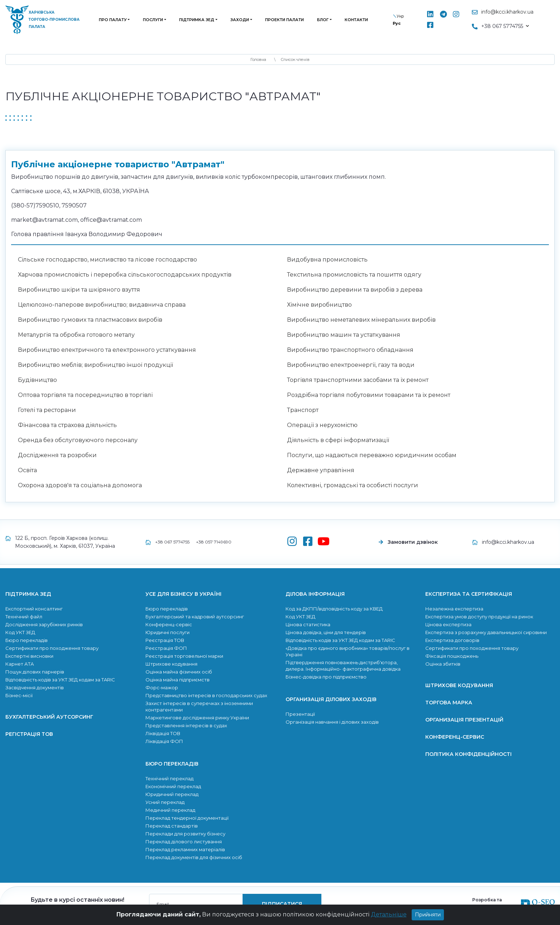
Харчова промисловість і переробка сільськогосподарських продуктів (125, 275)
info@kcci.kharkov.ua (507, 12)
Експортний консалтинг (34, 609)
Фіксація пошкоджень (452, 656)
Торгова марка (449, 703)
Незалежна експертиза (454, 609)
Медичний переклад (170, 810)
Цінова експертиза (448, 624)
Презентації (300, 714)
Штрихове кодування (171, 664)
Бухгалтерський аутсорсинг (49, 717)
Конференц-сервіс (169, 624)
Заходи (240, 20)
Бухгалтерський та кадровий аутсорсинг (195, 617)
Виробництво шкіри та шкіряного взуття (79, 290)
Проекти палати (284, 20)
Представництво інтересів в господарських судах (206, 695)
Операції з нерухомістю (322, 425)
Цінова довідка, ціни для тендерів (326, 632)
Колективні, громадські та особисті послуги (353, 485)
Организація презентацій (464, 720)
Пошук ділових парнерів (35, 672)
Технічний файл (24, 617)
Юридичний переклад (172, 794)
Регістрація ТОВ (29, 734)
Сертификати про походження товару (52, 648)
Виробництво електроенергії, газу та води (351, 365)
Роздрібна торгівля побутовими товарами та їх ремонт (369, 395)
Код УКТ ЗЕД (20, 632)
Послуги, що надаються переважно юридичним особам (372, 455)
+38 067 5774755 (172, 542)
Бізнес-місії (19, 695)
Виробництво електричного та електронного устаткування (107, 350)
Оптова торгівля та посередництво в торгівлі (85, 395)
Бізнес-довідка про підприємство (326, 677)
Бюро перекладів (27, 640)
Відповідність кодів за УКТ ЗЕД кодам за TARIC (60, 680)
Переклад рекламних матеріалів (185, 849)
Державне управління (321, 470)
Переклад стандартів (172, 826)
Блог (323, 20)
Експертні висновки (29, 656)
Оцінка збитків (443, 664)
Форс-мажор (162, 687)
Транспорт (303, 410)
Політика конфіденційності (468, 754)
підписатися (282, 904)
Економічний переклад (173, 786)
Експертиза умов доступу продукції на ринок (479, 617)
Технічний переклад (169, 778)
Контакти (356, 20)
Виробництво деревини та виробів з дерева (355, 290)
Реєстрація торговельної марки (184, 656)
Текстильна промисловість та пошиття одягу (354, 275)
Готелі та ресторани (47, 410)
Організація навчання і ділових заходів (332, 722)
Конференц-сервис (455, 737)
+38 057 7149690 (214, 542)
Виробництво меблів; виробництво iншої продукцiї (95, 365)
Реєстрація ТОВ (165, 640)
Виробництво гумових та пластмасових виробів (90, 320)
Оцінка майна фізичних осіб (179, 672)
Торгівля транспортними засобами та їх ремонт (358, 380)
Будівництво (37, 380)
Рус (397, 23)
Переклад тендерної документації (187, 818)
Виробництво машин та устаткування (344, 335)
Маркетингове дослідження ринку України (197, 718)
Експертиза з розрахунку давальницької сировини (486, 632)
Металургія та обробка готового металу (76, 335)
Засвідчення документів (35, 687)
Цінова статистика (308, 624)
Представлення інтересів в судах (186, 725)
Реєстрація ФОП (166, 648)
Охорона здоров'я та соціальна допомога (80, 485)
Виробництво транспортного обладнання (350, 350)
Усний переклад (165, 802)
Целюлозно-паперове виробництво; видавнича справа (102, 305)
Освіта (27, 470)
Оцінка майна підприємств (178, 680)
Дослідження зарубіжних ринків (44, 624)
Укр (400, 16)
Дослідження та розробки (57, 455)
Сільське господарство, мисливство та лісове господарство (107, 260)
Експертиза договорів (452, 640)
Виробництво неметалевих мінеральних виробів (361, 320)
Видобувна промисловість (327, 260)
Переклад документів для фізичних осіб (194, 857)
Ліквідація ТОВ (163, 733)
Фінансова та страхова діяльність (67, 425)
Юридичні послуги (167, 632)
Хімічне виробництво (319, 305)
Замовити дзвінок (413, 542)
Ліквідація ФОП (164, 741)
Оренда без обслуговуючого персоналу (78, 440)
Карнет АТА (20, 664)
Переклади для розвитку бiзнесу (185, 834)
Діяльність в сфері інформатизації (338, 440)
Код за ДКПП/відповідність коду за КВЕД (334, 609)
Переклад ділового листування (184, 842)
